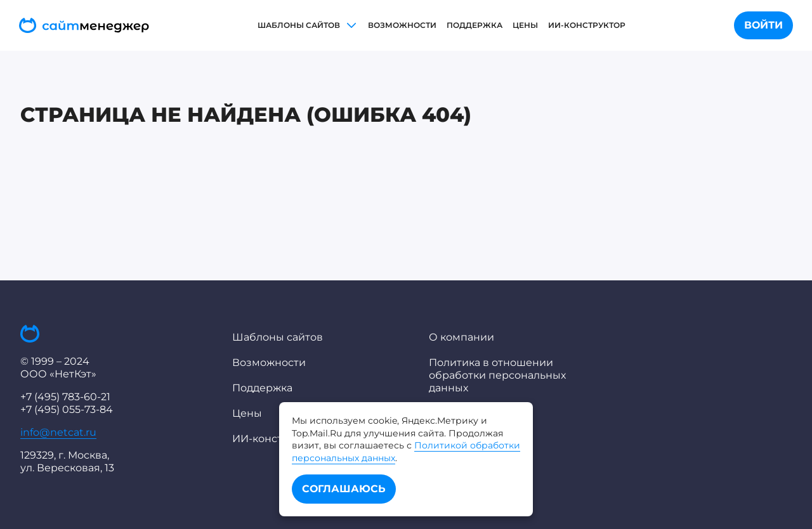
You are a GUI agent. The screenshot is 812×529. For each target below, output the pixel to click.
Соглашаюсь (344, 489)
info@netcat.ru (58, 432)
